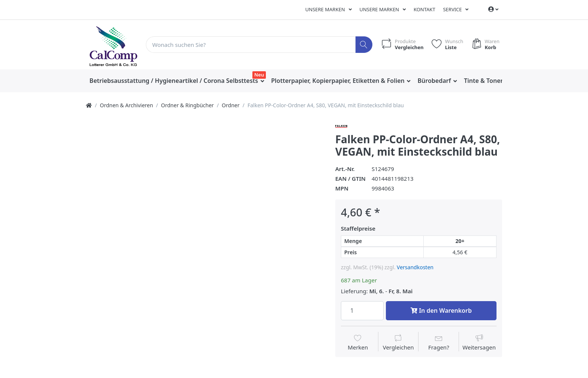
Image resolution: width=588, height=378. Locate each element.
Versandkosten (415, 267)
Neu (259, 75)
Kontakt (424, 9)
